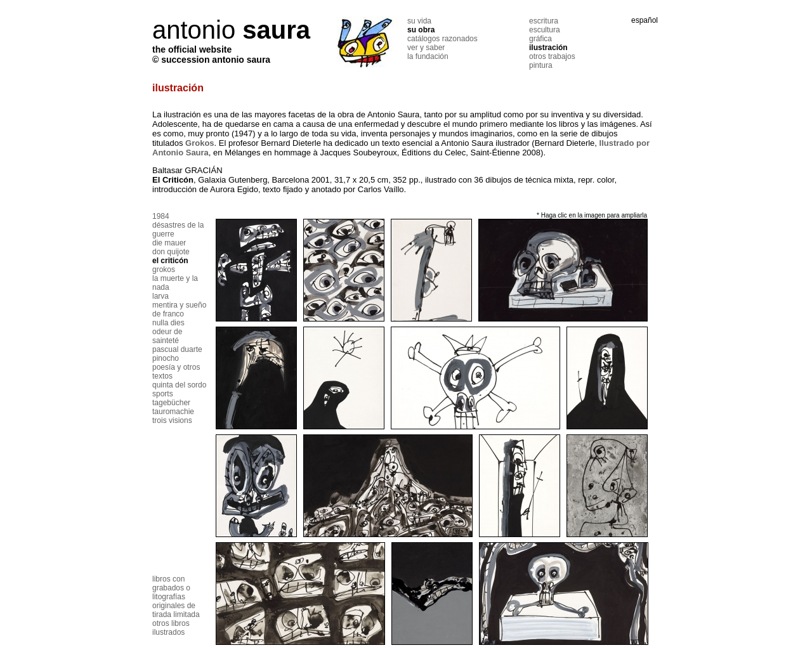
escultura (545, 30)
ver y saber (426, 48)
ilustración (548, 48)
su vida (419, 21)
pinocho (166, 358)
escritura (544, 21)
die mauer (169, 243)
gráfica (540, 39)
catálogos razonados (442, 39)
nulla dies (168, 323)
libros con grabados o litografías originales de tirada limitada (176, 597)
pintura (541, 65)
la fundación (428, 56)
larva (160, 296)
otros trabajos (552, 56)
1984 (161, 216)
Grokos (200, 143)
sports (163, 394)
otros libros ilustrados (171, 628)
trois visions (172, 420)
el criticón (170, 261)
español (645, 20)
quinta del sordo (179, 385)
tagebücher (171, 403)
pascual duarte (177, 349)
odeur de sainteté (167, 336)
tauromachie (173, 412)
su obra (421, 30)
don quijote (171, 252)
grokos (164, 270)
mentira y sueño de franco (179, 309)
